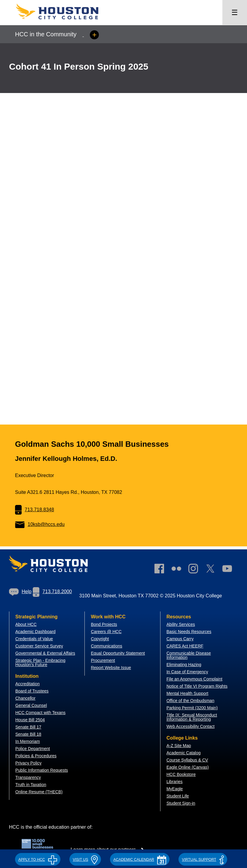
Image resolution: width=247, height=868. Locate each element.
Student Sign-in (181, 803)
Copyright (100, 639)
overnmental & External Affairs (47, 653)
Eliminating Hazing (184, 665)
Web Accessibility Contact (191, 726)
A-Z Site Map (179, 746)
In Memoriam (28, 741)
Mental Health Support (187, 693)
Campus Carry (180, 639)
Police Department (33, 749)
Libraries (175, 782)
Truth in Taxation (31, 785)
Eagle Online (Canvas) (188, 767)
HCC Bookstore (181, 774)
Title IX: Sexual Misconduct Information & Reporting (192, 717)
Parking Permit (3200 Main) (192, 708)
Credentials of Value (34, 639)
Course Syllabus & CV (187, 760)
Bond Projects (104, 624)
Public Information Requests (42, 770)
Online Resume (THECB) (39, 792)
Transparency (28, 777)
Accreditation (27, 684)
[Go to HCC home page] (63, 21)
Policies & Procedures (36, 756)
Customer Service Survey (39, 646)
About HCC (26, 624)
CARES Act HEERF (185, 646)
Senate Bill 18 (28, 734)
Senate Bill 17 (28, 727)
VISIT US (85, 860)
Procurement (103, 660)
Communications (106, 646)
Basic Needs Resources (189, 632)
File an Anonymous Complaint (194, 679)
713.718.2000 (52, 592)
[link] (196, 570)
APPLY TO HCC (38, 860)
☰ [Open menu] (235, 12)
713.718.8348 (35, 510)
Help (20, 592)
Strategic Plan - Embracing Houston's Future (40, 662)
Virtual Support (203, 860)
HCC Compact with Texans (40, 713)
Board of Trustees (32, 691)
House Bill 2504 (30, 720)
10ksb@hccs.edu (40, 524)
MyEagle (175, 789)
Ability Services (181, 624)
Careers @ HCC (106, 632)
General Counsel (31, 705)
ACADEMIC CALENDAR (140, 860)
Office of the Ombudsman (190, 701)
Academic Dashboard (35, 632)
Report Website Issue (111, 668)
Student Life (178, 796)
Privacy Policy (28, 763)
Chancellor (25, 698)
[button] (38, 859)
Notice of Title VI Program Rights (197, 686)
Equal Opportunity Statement (118, 653)
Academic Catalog (184, 753)
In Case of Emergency (187, 672)
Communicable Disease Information (189, 655)
